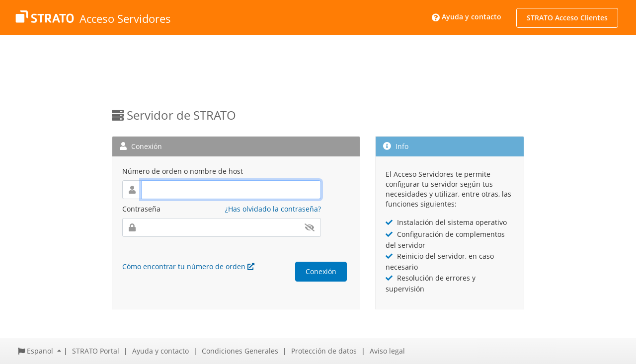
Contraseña (141, 209)
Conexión (321, 271)
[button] (40, 351)
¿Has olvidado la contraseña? (273, 209)
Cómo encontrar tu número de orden (188, 266)
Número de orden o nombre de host (183, 171)
